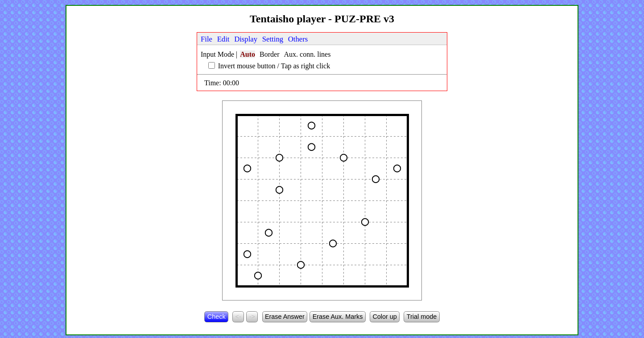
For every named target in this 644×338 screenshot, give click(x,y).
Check (217, 317)
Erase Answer (285, 317)
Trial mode (422, 317)
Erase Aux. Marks (338, 317)
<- (238, 317)
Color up (384, 317)
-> (252, 317)
